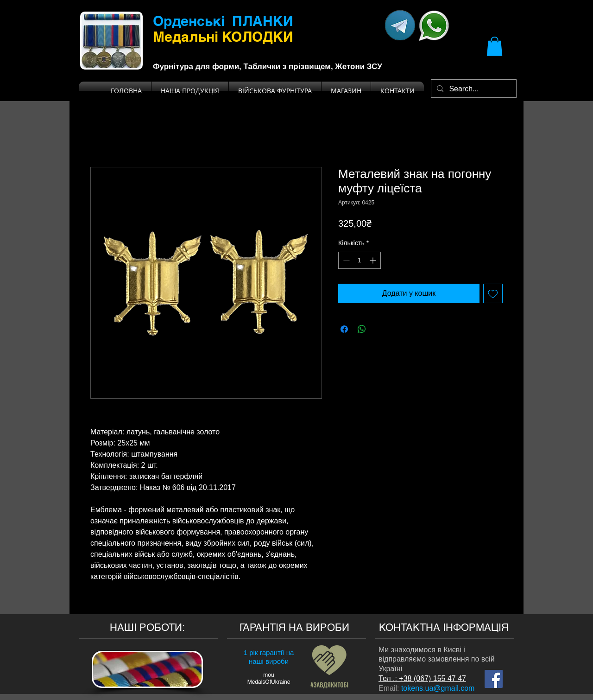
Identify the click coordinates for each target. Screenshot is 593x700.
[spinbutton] (360, 260)
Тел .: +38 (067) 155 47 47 (422, 678)
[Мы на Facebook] (494, 679)
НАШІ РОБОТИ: (147, 627)
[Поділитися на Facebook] (344, 329)
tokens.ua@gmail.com (438, 688)
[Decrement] (345, 260)
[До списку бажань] (493, 293)
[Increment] (374, 260)
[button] (495, 46)
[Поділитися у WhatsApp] (362, 329)
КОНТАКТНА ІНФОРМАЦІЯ (444, 627)
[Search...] (473, 89)
